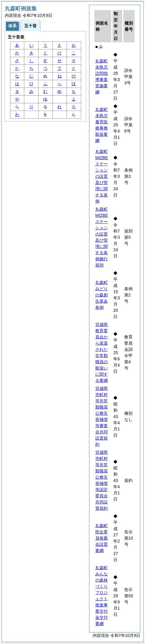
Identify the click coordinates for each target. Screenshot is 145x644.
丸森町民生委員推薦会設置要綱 (101, 538)
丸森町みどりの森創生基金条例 (101, 295)
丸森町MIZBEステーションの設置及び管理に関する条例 (102, 176)
